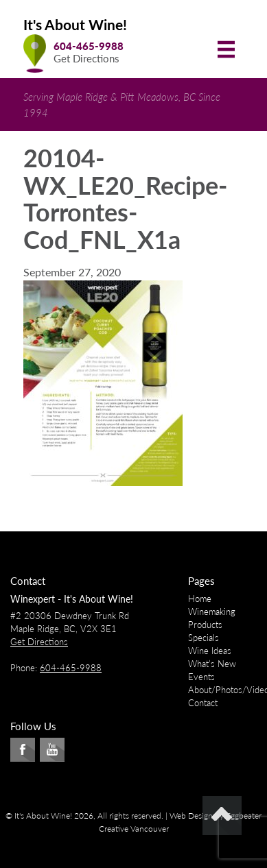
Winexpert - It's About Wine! (72, 599)
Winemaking (212, 612)
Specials (204, 638)
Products (205, 625)
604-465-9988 (89, 46)
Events (201, 677)
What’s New (212, 664)
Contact (203, 703)
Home (200, 599)
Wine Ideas (210, 651)
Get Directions (86, 58)
